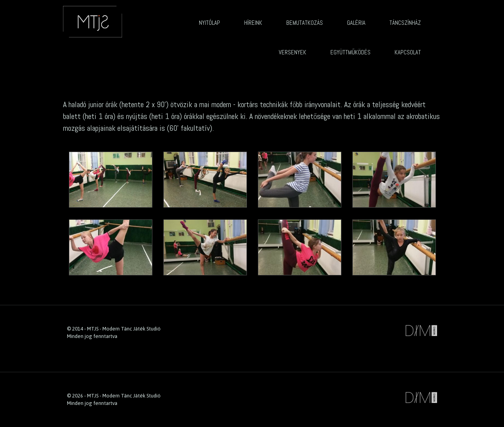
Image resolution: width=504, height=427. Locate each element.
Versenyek (293, 52)
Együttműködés (350, 52)
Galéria (356, 23)
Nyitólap (209, 23)
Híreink (253, 23)
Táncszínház (405, 23)
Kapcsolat (408, 52)
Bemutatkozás (305, 23)
